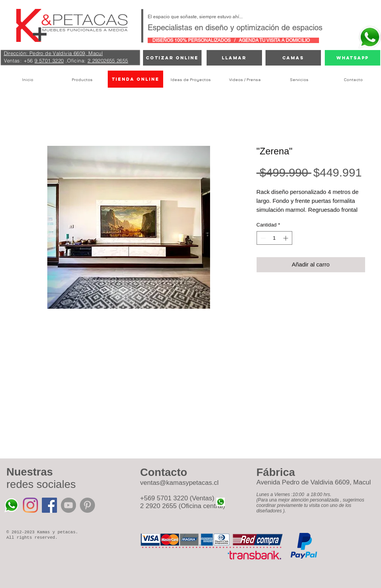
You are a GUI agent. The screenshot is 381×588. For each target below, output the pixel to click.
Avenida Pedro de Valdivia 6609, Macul (314, 482)
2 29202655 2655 (108, 61)
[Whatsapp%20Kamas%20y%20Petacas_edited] (11, 505)
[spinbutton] (274, 238)
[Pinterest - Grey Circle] (87, 505)
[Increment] (286, 238)
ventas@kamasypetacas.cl (179, 483)
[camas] (293, 58)
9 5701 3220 (49, 61)
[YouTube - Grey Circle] (68, 505)
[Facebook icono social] (49, 505)
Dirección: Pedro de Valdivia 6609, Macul (53, 53)
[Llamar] (234, 58)
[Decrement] (262, 238)
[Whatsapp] (353, 58)
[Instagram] (30, 505)
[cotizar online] (172, 58)
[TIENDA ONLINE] (135, 79)
